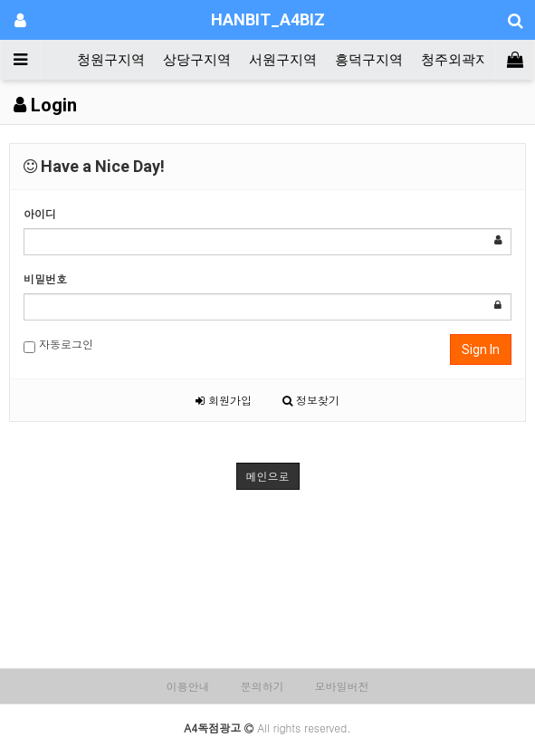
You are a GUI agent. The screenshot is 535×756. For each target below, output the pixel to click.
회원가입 (224, 400)
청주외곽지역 (462, 60)
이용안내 (187, 686)
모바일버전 (342, 686)
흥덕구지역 (369, 60)
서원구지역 (283, 60)
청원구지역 (111, 60)
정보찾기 (311, 400)
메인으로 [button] (268, 476)
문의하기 (263, 686)
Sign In (481, 349)
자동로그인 (58, 345)
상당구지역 (197, 60)
